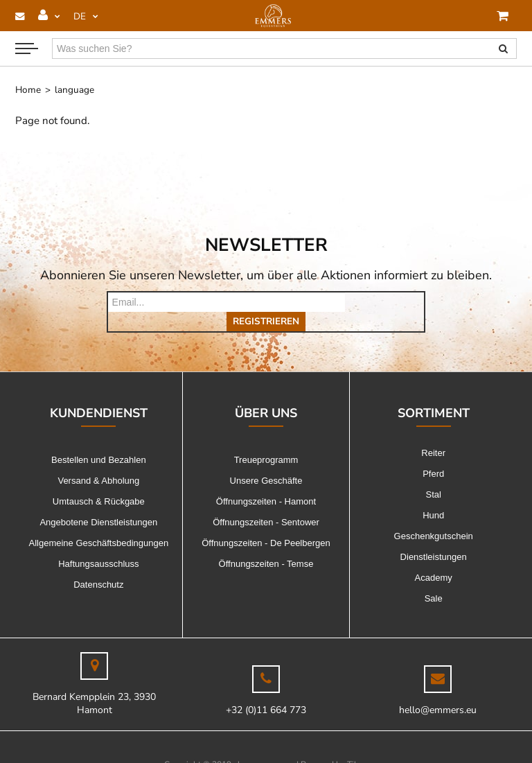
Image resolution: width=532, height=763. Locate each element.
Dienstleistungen (434, 537)
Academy (434, 558)
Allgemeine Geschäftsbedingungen (99, 524)
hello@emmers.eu (438, 691)
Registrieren (384, 302)
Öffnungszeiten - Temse (266, 544)
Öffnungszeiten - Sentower (266, 503)
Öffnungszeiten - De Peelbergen (266, 524)
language (74, 90)
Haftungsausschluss (98, 544)
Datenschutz (98, 565)
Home (28, 90)
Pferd (433, 454)
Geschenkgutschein (434, 517)
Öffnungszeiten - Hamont (266, 482)
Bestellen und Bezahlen (99, 440)
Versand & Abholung (98, 461)
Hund (433, 496)
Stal (433, 475)
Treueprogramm (266, 440)
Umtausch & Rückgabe (99, 482)
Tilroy (358, 745)
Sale (434, 579)
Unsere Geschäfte (266, 461)
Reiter (433, 433)
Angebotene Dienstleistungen (98, 503)
